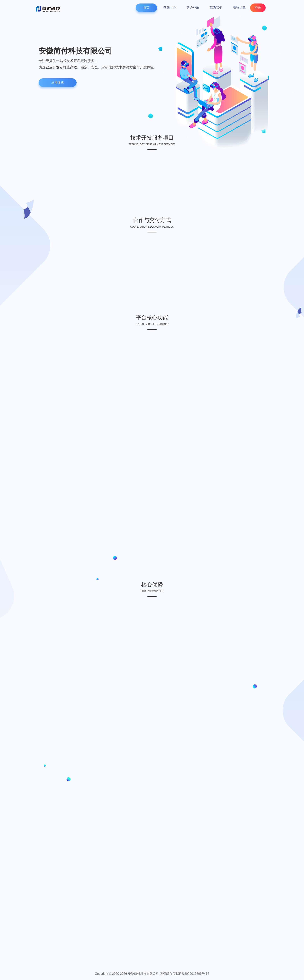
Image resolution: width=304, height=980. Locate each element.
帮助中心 (170, 8)
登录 (258, 8)
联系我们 (216, 8)
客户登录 (193, 8)
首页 (146, 8)
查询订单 (239, 8)
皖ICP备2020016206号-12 (191, 974)
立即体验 (58, 82)
